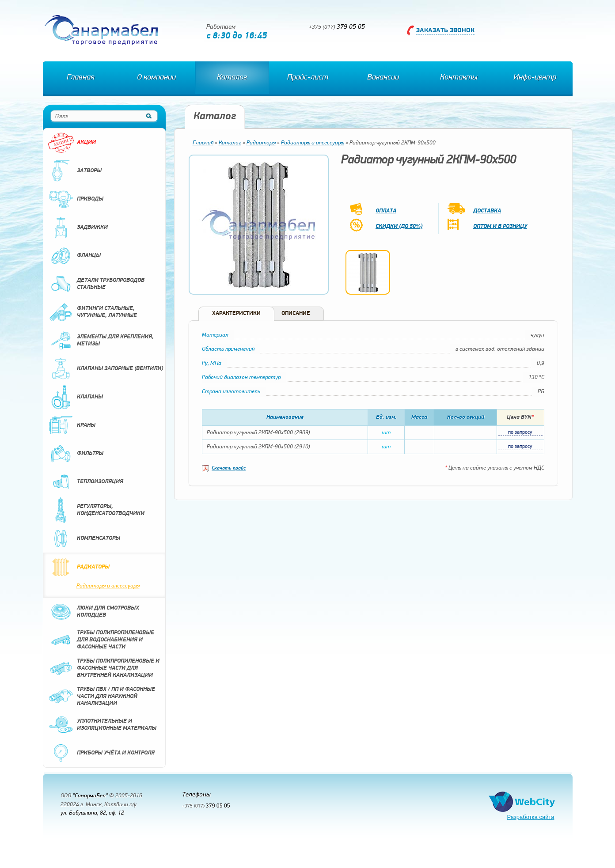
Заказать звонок (445, 31)
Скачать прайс (229, 468)
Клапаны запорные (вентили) (105, 369)
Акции (72, 143)
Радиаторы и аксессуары (108, 586)
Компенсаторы (84, 538)
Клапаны (75, 397)
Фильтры (76, 454)
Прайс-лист (308, 78)
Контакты (459, 78)
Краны (72, 425)
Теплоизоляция (85, 482)
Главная (80, 78)
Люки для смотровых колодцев (93, 612)
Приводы (76, 199)
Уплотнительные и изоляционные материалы (102, 725)
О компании (156, 78)
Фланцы (74, 256)
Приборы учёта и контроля (101, 753)
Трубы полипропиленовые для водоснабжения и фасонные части (101, 640)
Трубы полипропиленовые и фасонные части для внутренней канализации (104, 668)
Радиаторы (79, 567)
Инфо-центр (535, 78)
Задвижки (78, 227)
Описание (296, 313)
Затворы (75, 171)
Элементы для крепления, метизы (101, 341)
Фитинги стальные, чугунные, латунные (92, 312)
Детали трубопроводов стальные (96, 284)
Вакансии (383, 78)
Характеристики (236, 313)
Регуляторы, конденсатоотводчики (96, 510)
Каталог (232, 78)
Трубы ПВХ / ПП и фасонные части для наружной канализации (101, 697)
